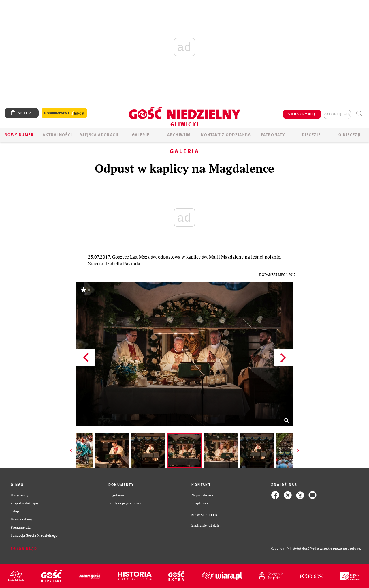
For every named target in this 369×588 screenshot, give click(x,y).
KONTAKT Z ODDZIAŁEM (226, 135)
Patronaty (273, 135)
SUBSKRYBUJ (302, 114)
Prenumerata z (64, 113)
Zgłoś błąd (24, 549)
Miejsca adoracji (99, 135)
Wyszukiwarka (359, 114)
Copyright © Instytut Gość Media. (295, 549)
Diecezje (311, 135)
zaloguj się (337, 114)
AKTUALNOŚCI (57, 135)
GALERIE (141, 135)
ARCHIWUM (179, 135)
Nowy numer (19, 135)
